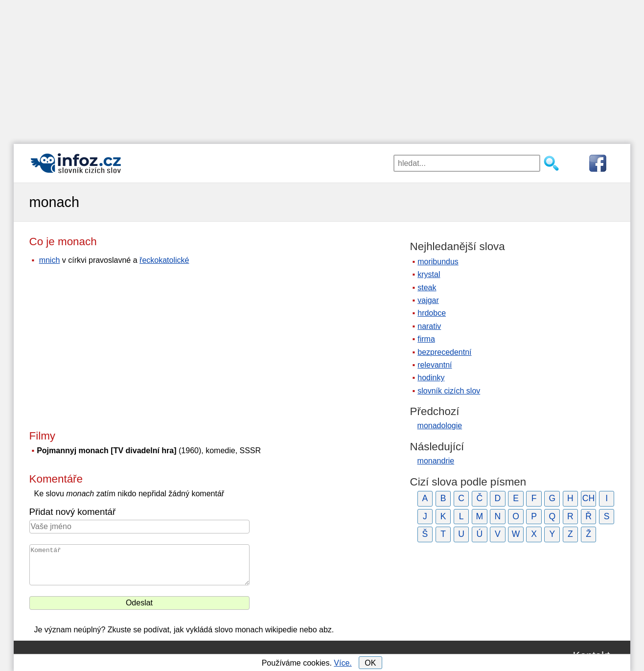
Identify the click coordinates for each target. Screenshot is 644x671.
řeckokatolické (164, 260)
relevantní (435, 365)
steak (427, 288)
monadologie (440, 426)
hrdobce (432, 313)
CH (588, 498)
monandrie (436, 461)
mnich (50, 260)
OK (370, 663)
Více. (343, 663)
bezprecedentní (444, 352)
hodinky (431, 378)
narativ (429, 326)
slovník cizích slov (449, 391)
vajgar (428, 300)
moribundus (438, 262)
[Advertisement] (322, 69)
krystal (429, 274)
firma (426, 339)
